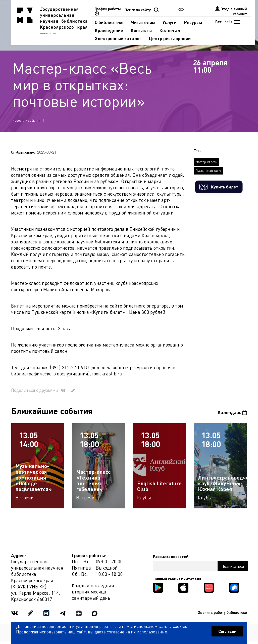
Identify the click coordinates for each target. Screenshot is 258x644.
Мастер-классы (207, 162)
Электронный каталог (118, 38)
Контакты (141, 30)
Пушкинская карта (209, 171)
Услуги (170, 22)
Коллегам (170, 30)
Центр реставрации (170, 38)
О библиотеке (109, 22)
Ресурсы (193, 22)
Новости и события (26, 120)
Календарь (232, 412)
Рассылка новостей (171, 556)
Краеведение (109, 30)
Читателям (143, 22)
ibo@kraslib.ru (107, 374)
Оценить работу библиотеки (222, 612)
